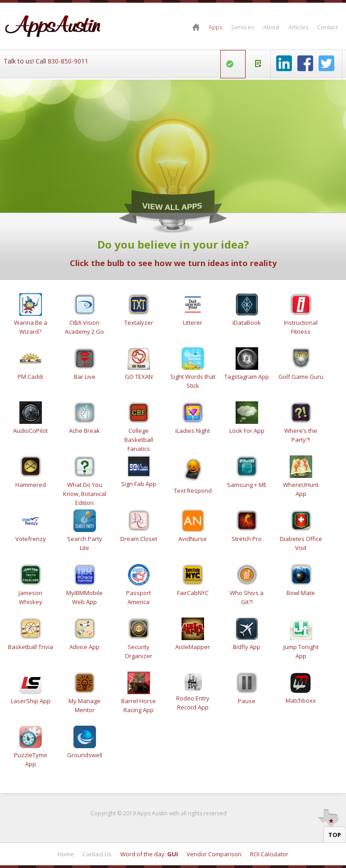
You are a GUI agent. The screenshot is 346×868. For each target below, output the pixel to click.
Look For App (247, 431)
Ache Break (84, 431)
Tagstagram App (247, 377)
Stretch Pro (247, 539)
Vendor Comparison (214, 854)
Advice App (84, 647)
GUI (173, 854)
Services (243, 27)
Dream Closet (139, 539)
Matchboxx (301, 700)
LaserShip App (31, 701)
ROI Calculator (269, 854)
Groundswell (85, 755)
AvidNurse (193, 539)
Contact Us (97, 854)
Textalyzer (139, 323)
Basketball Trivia (31, 647)
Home (196, 27)
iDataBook (247, 323)
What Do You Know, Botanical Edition (85, 494)
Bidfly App (247, 647)
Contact (328, 27)
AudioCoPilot (30, 431)
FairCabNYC (193, 593)
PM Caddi (30, 377)
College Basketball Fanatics (139, 440)
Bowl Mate (301, 593)
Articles (298, 27)
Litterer (193, 323)
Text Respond (193, 491)
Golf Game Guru (301, 377)
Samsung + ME (247, 485)
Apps (215, 27)
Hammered (31, 485)
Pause (247, 701)
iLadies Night (193, 431)
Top (335, 835)
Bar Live (85, 377)
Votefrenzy (31, 539)
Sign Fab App (139, 484)
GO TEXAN (139, 377)
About (271, 27)
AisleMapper (193, 647)
